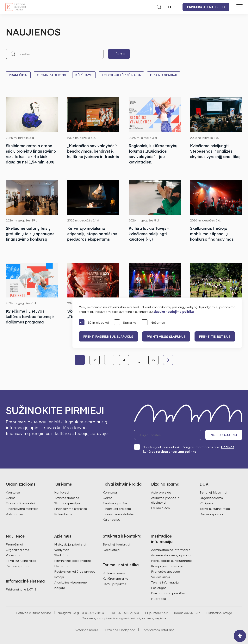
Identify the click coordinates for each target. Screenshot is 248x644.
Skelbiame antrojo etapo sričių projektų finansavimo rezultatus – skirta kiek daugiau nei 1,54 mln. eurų (31, 154)
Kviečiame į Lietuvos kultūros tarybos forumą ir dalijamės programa (30, 316)
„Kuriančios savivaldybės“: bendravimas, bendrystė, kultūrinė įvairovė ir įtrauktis (93, 151)
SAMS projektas (114, 584)
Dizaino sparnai (164, 75)
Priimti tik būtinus (215, 336)
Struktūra (61, 555)
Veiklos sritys (161, 577)
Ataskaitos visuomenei (71, 582)
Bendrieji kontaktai (116, 544)
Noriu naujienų (224, 435)
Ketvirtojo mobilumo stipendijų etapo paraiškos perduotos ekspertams (92, 234)
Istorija (59, 577)
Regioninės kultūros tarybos (75, 571)
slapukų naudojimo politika (174, 311)
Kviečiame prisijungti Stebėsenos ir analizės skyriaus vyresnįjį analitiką (215, 151)
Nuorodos (158, 598)
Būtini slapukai (94, 323)
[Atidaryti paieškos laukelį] (159, 7)
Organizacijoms (51, 75)
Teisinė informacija (165, 582)
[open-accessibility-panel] (240, 636)
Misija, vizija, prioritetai (70, 544)
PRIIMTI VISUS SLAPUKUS (166, 336)
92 (153, 360)
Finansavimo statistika (22, 508)
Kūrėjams (84, 75)
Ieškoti (119, 54)
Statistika (125, 323)
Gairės (11, 498)
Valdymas (62, 550)
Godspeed (127, 630)
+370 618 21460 (127, 613)
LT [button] (170, 7)
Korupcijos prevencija (167, 566)
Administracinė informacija (171, 550)
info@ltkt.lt (160, 613)
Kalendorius (15, 514)
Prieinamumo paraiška (168, 593)
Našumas (153, 323)
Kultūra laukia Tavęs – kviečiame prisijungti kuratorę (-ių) (149, 234)
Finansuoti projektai (20, 503)
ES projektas (160, 508)
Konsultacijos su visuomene (171, 560)
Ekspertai (61, 566)
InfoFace (168, 630)
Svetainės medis (86, 630)
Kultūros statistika (115, 578)
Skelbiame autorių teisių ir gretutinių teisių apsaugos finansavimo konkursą (30, 234)
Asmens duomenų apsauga (172, 555)
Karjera (60, 588)
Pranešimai (18, 75)
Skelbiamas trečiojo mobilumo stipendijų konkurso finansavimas (212, 234)
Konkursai (13, 492)
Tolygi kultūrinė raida (121, 75)
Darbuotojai (111, 550)
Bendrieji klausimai (213, 492)
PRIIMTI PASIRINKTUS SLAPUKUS (108, 336)
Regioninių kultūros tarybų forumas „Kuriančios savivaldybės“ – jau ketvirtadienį (153, 154)
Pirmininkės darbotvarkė (73, 560)
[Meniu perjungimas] (239, 7)
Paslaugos (159, 588)
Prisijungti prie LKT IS (206, 7)
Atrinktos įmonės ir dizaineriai (165, 500)
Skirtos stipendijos (67, 503)
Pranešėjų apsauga (166, 571)
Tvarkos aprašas (67, 498)
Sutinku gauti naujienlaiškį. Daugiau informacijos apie (184, 449)
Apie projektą (161, 492)
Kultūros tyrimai (114, 573)
